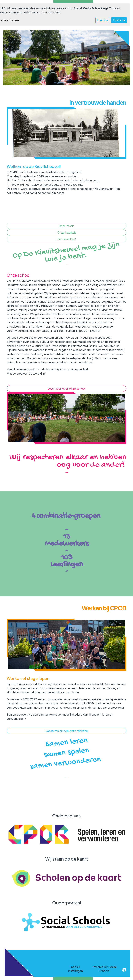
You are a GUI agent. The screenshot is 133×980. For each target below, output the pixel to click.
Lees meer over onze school (66, 389)
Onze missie (66, 226)
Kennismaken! (67, 239)
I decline (102, 20)
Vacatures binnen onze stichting (67, 731)
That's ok (119, 20)
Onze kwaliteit (67, 232)
